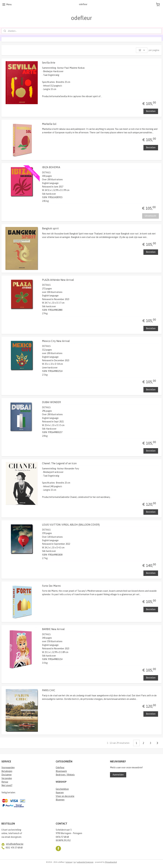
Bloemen (60, 800)
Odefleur (60, 768)
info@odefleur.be (15, 844)
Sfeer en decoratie (65, 796)
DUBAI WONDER (51, 402)
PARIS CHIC (49, 690)
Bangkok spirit (50, 228)
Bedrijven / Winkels (65, 775)
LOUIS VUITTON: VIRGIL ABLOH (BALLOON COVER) (71, 524)
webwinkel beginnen (85, 862)
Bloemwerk (61, 771)
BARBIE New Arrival (53, 629)
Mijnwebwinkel (111, 862)
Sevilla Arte (49, 63)
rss (75, 862)
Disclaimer (7, 775)
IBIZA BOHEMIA (51, 167)
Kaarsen (60, 793)
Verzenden (7, 778)
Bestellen (151, 111)
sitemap (69, 862)
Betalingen (7, 771)
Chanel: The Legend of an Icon (59, 463)
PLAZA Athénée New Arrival (58, 280)
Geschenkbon (62, 789)
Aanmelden (118, 775)
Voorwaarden (8, 768)
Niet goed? (7, 785)
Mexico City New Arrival (56, 341)
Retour (5, 782)
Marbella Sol (49, 124)
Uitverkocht (151, 216)
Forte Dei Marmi (51, 586)
